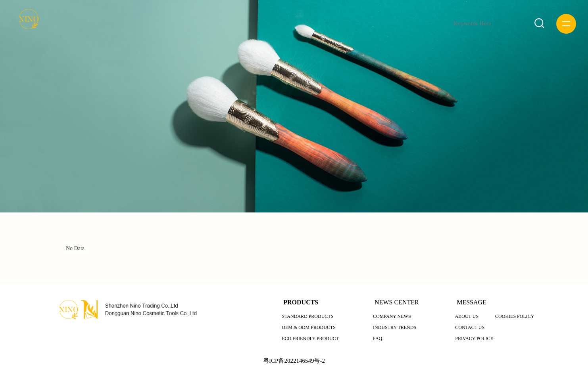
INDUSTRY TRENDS (395, 327)
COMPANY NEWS (392, 316)
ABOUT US (467, 316)
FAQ (378, 338)
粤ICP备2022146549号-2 (294, 361)
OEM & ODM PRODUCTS (309, 327)
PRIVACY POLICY (474, 338)
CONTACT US (470, 327)
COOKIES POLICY (515, 316)
